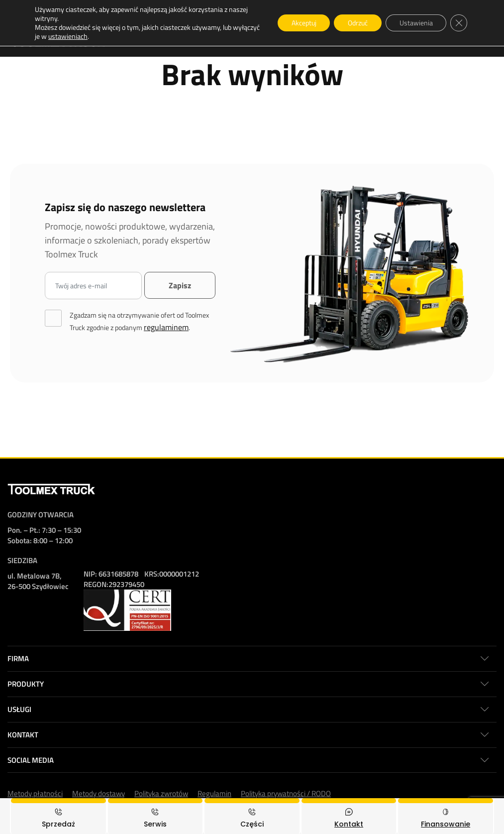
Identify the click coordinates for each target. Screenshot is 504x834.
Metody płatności (35, 793)
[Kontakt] (349, 816)
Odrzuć (353, 23)
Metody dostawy (99, 793)
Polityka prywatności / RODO (286, 793)
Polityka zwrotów (161, 793)
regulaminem (166, 327)
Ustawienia (414, 23)
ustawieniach (96, 36)
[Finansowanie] (446, 816)
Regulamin (214, 793)
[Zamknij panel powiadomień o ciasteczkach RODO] (458, 23)
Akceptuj (297, 23)
